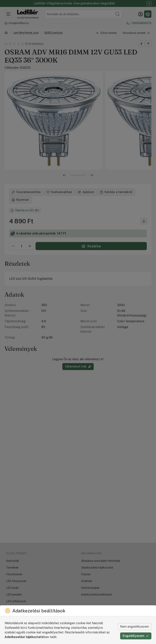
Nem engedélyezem (135, 627)
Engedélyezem (136, 636)
